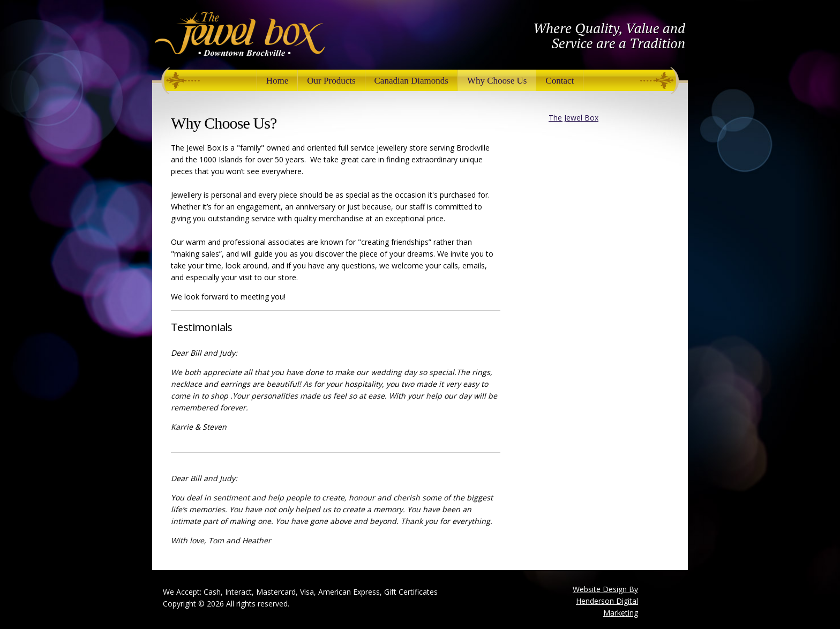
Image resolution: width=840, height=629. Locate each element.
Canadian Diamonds (411, 81)
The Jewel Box (573, 118)
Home (277, 81)
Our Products (331, 81)
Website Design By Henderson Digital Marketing (605, 601)
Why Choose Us (497, 81)
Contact (560, 81)
